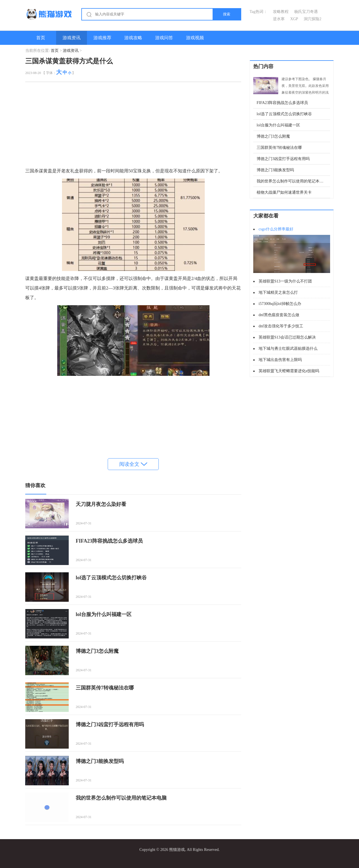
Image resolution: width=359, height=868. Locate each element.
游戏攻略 (133, 38)
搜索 (227, 14)
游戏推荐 (102, 38)
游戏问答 (164, 38)
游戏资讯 (72, 38)
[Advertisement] (133, 127)
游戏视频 (195, 38)
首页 (41, 38)
